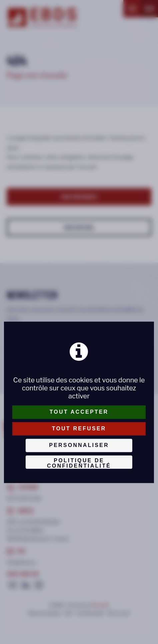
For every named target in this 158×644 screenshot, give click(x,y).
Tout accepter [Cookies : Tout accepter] (79, 412)
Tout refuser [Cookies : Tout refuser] (79, 429)
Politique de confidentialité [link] (79, 463)
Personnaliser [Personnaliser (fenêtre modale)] (79, 445)
